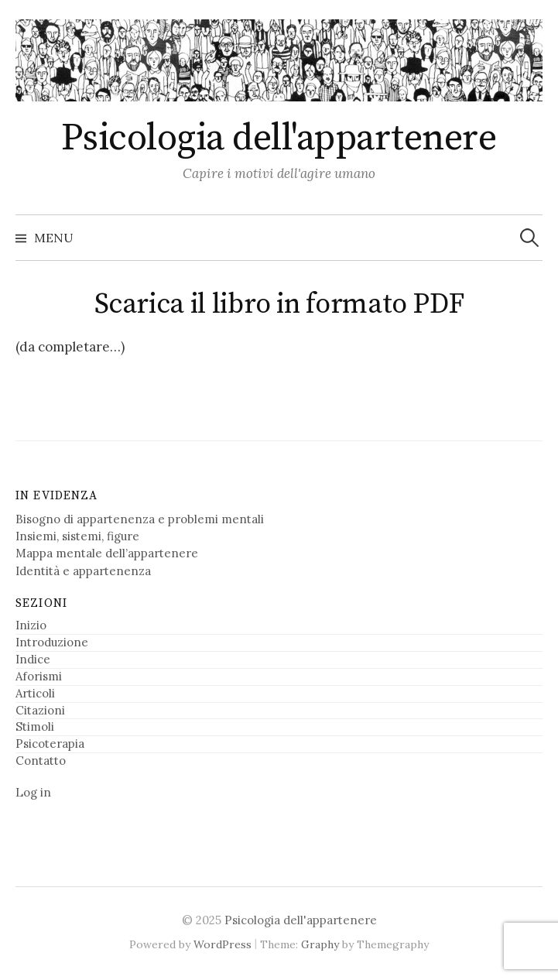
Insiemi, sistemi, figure (77, 536)
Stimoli (35, 726)
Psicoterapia (50, 744)
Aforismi (39, 676)
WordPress (223, 944)
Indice (33, 659)
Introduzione (52, 642)
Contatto (41, 761)
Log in (33, 792)
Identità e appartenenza (83, 571)
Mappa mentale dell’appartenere (107, 553)
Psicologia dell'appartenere (279, 139)
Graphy (320, 944)
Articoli (35, 693)
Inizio (31, 625)
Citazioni (40, 710)
